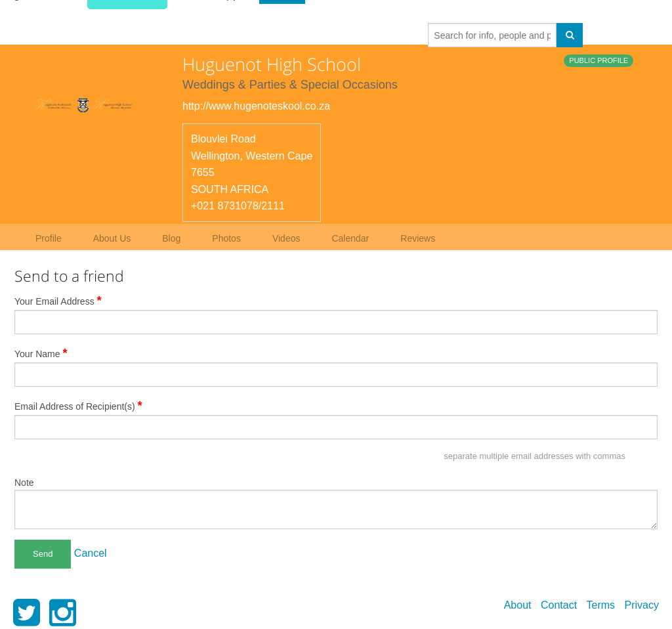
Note (24, 483)
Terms (601, 605)
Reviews (418, 238)
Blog (171, 238)
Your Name (41, 353)
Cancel (91, 553)
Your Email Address (58, 301)
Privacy (642, 605)
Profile (49, 238)
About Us (112, 238)
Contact (559, 605)
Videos (286, 238)
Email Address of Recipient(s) (78, 406)
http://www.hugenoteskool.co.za (256, 106)
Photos (226, 238)
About (518, 605)
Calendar (350, 238)
